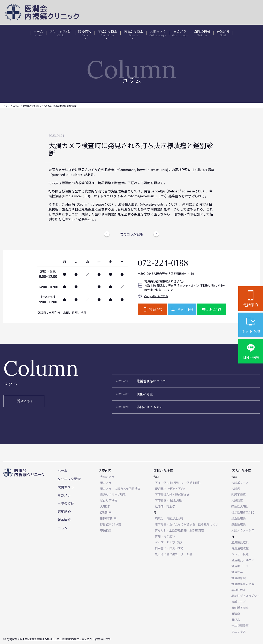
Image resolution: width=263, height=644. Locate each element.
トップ (6, 106)
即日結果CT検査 (111, 524)
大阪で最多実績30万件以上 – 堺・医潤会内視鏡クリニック (57, 639)
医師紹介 (64, 512)
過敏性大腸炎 (240, 506)
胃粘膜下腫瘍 (240, 608)
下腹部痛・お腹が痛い (169, 500)
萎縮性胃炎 (239, 590)
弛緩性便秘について (151, 381)
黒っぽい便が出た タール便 (174, 554)
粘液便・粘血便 (165, 506)
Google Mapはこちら (156, 296)
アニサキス (239, 631)
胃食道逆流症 (240, 548)
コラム (16, 106)
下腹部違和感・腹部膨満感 (172, 494)
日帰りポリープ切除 (113, 494)
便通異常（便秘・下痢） (171, 489)
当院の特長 (66, 503)
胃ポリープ (238, 602)
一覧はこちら (24, 401)
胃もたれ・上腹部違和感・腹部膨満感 (179, 530)
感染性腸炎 (239, 524)
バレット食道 (240, 554)
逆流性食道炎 (240, 542)
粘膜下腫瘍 (239, 494)
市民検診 (106, 530)
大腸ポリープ (240, 483)
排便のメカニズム (150, 407)
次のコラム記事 (131, 234)
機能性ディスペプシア (246, 596)
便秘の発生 (145, 394)
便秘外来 (106, 512)
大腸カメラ (66, 487)
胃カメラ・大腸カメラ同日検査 (120, 489)
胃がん (236, 620)
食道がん (237, 572)
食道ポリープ (240, 566)
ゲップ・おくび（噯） (169, 542)
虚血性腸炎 (239, 518)
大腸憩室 (237, 500)
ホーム (62, 470)
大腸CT (105, 506)
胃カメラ (64, 495)
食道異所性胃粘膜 (243, 584)
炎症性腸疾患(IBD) (243, 512)
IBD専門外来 (108, 518)
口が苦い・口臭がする (169, 548)
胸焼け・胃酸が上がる (169, 518)
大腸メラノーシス (243, 530)
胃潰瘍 (236, 614)
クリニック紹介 (69, 479)
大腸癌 (236, 489)
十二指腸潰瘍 (240, 626)
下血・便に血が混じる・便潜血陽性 (178, 483)
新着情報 (64, 520)
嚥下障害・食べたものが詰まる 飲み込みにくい (187, 524)
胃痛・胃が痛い (165, 536)
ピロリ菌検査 (109, 500)
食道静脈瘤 (239, 578)
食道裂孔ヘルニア (243, 560)
